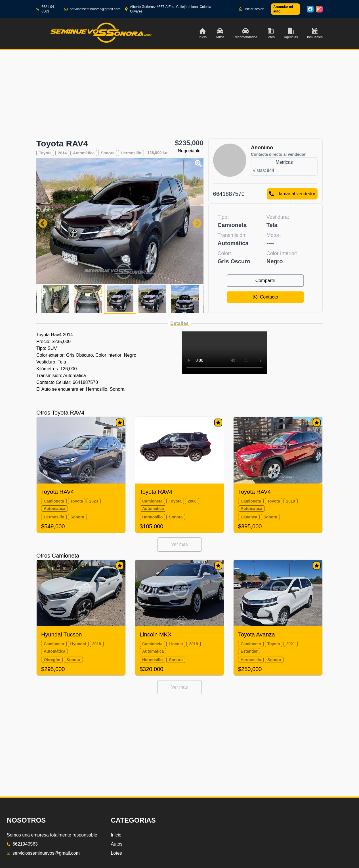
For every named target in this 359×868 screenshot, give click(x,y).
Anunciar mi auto (283, 9)
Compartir (265, 280)
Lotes (116, 853)
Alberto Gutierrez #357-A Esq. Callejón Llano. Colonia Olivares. (168, 9)
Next (195, 221)
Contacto (265, 297)
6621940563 (22, 844)
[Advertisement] (180, 99)
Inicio (116, 835)
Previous (41, 221)
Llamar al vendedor (292, 194)
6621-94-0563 (46, 9)
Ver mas (180, 544)
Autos (116, 844)
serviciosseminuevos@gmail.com (92, 9)
